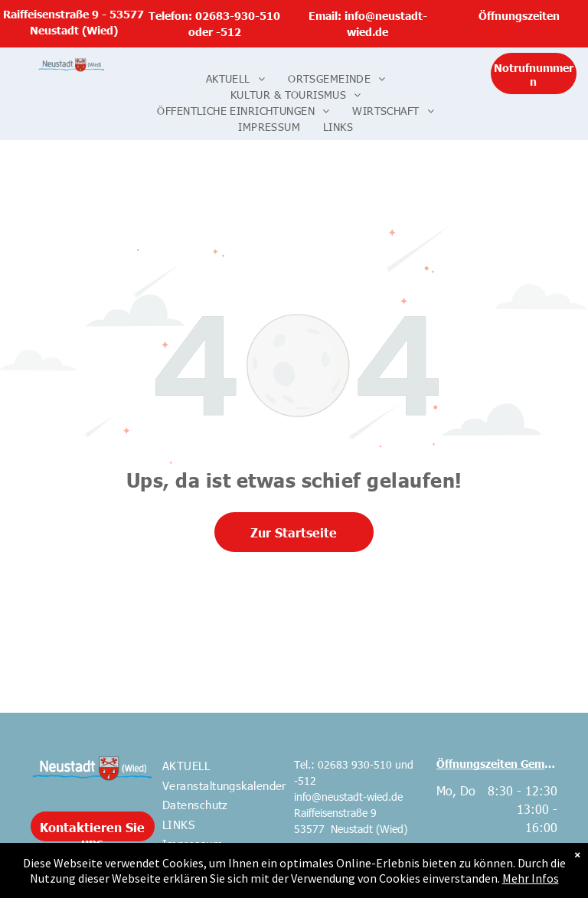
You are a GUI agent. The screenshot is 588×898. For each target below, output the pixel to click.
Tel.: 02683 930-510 (343, 764)
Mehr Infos (531, 878)
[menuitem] (235, 78)
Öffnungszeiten (519, 15)
